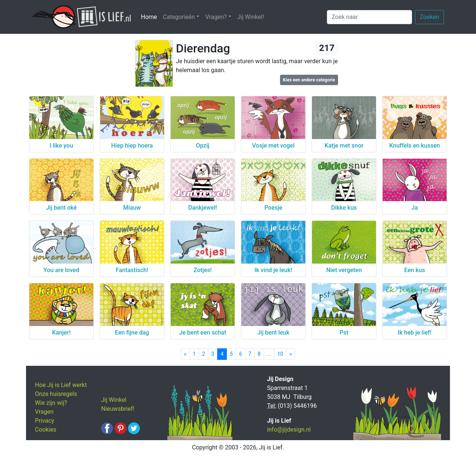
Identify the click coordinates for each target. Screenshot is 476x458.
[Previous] (185, 354)
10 (280, 354)
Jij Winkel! (251, 17)
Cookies (46, 430)
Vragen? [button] (216, 17)
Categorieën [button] (179, 17)
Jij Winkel (114, 400)
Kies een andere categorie (309, 80)
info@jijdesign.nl (289, 430)
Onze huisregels (56, 394)
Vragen (44, 412)
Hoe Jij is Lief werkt (61, 385)
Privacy (45, 421)
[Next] (291, 354)
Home (150, 17)
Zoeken (430, 17)
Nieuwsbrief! (118, 409)
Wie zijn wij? (51, 403)
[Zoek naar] (369, 17)
